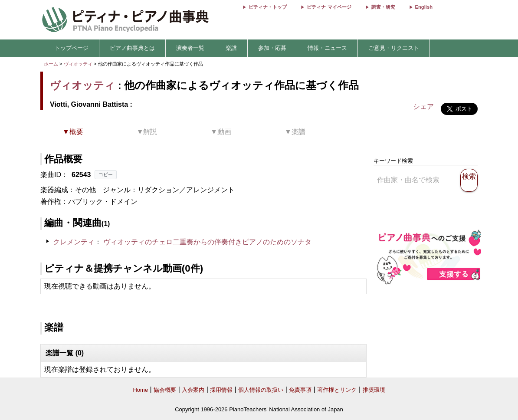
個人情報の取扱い (261, 390)
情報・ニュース (327, 48)
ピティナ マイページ (329, 7)
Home (140, 390)
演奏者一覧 (190, 48)
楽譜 (231, 48)
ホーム (51, 64)
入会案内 (193, 390)
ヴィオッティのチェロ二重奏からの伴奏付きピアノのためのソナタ (207, 242)
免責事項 (300, 390)
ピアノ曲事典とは (132, 48)
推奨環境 (374, 390)
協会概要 (165, 390)
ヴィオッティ (78, 64)
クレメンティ (74, 242)
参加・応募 (272, 48)
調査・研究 (383, 7)
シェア (423, 107)
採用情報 (221, 390)
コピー (106, 174)
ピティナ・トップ (268, 7)
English (424, 7)
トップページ (72, 48)
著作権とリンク (337, 390)
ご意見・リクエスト (394, 48)
